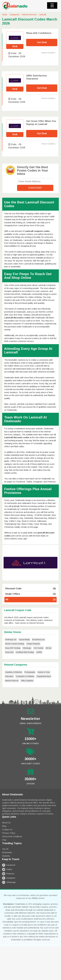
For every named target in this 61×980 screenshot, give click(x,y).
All (30, 600)
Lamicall (43, 15)
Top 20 (5, 849)
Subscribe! (35, 188)
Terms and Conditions (12, 836)
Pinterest (8, 874)
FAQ (4, 840)
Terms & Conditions (48, 53)
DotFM (39, 652)
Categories (14, 15)
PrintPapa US (11, 640)
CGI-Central (38, 648)
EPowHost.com (38, 640)
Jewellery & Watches (14, 672)
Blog (4, 826)
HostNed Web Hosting (25, 652)
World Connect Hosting (15, 644)
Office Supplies (27, 681)
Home (5, 15)
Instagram (9, 878)
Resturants (7, 852)
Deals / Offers (30, 594)
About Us (6, 823)
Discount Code (30, 589)
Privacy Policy (9, 833)
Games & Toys (44, 672)
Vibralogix (27, 648)
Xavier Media (24, 640)
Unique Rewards (33, 644)
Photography (30, 672)
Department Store (44, 676)
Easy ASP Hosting (13, 648)
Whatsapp (9, 882)
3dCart (48, 648)
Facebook (9, 865)
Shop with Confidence (39, 33)
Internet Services (29, 15)
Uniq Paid (9, 652)
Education (9, 676)
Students (6, 856)
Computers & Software (25, 676)
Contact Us (7, 829)
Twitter (7, 869)
